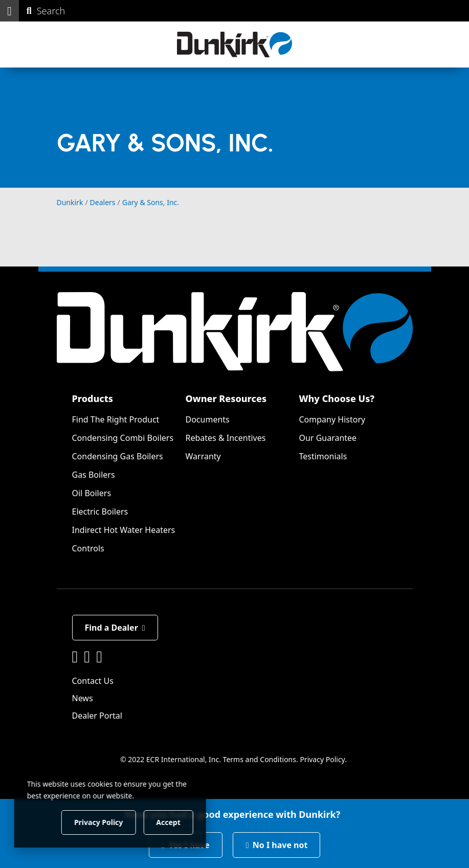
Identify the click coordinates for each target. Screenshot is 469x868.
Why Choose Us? (337, 398)
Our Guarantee (328, 438)
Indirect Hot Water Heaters (124, 530)
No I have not (277, 845)
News (83, 698)
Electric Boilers (100, 511)
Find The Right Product (116, 419)
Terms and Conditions (260, 759)
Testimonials (323, 456)
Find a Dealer (115, 628)
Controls (88, 548)
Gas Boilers (94, 475)
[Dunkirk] (234, 44)
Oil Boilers (92, 493)
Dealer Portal (97, 716)
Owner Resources (226, 398)
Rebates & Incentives (226, 438)
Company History (332, 419)
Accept (175, 822)
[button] (9, 11)
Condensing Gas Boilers (118, 456)
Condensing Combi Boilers (123, 438)
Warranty (203, 456)
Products (93, 398)
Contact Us (93, 681)
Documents (208, 419)
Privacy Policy (322, 759)
